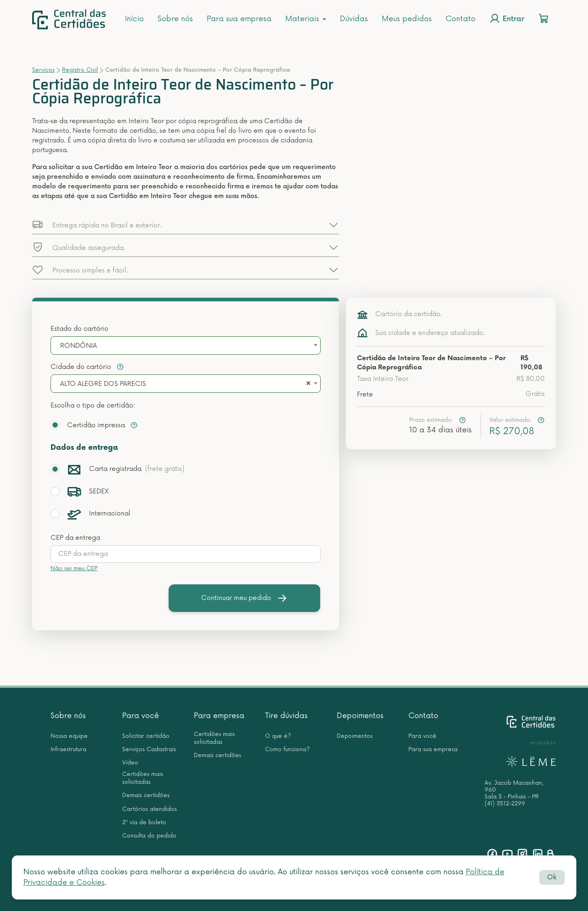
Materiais (306, 19)
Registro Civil (80, 70)
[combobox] (186, 345)
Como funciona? (287, 750)
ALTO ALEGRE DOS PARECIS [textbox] (103, 384)
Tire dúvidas (286, 716)
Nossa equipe (69, 736)
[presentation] (186, 554)
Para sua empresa (239, 19)
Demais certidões (146, 795)
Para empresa (219, 716)
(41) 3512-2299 (505, 804)
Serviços (43, 70)
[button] (186, 225)
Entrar (507, 18)
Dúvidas (354, 19)
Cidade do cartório (87, 367)
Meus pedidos (407, 19)
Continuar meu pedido (244, 598)
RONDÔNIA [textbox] (79, 346)
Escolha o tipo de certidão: (93, 405)
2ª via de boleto (144, 823)
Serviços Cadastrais (149, 750)
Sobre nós (175, 19)
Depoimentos (360, 716)
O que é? (278, 736)
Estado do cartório (79, 329)
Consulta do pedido (149, 836)
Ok (552, 877)
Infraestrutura (68, 750)
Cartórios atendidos (150, 809)
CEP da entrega (75, 538)
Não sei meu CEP (74, 569)
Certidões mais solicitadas (143, 778)
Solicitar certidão (146, 736)
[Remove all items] (307, 384)
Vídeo (130, 763)
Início (134, 19)
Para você (141, 716)
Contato (461, 19)
